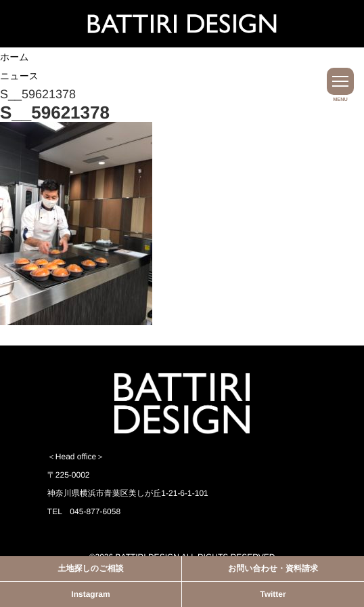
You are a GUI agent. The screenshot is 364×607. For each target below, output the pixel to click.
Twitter (273, 594)
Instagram (90, 594)
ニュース (19, 76)
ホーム (15, 57)
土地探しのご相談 (91, 568)
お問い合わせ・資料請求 (273, 568)
